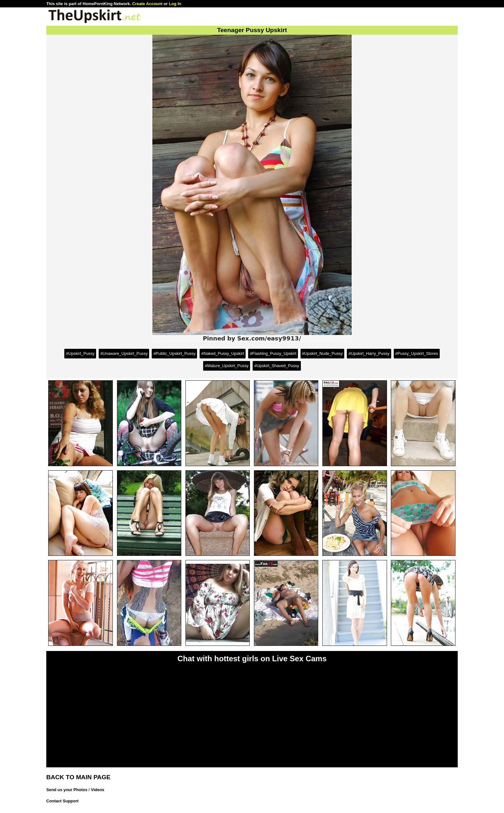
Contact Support (62, 801)
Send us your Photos (67, 790)
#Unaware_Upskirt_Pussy (124, 353)
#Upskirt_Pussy (80, 353)
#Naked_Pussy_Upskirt (223, 353)
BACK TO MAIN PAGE (78, 777)
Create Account (147, 4)
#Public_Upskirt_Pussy (174, 353)
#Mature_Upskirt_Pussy (227, 366)
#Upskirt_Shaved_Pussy (277, 366)
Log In (175, 4)
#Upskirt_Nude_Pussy (323, 353)
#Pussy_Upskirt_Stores (417, 353)
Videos (98, 790)
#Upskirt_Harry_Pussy (369, 353)
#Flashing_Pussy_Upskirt (273, 353)
